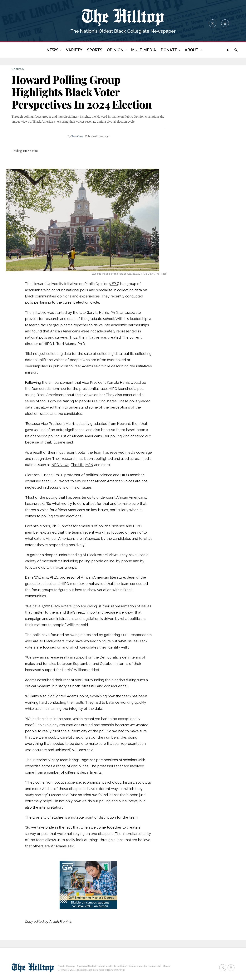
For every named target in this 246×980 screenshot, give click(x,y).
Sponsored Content (87, 966)
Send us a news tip (138, 966)
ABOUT (192, 50)
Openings (71, 966)
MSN (89, 465)
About (61, 966)
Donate (167, 966)
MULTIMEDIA (144, 50)
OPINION (115, 50)
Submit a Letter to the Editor (112, 966)
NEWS (52, 50)
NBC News (60, 465)
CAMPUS (18, 69)
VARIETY (74, 50)
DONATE (169, 50)
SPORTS (95, 50)
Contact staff (155, 966)
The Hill (77, 465)
